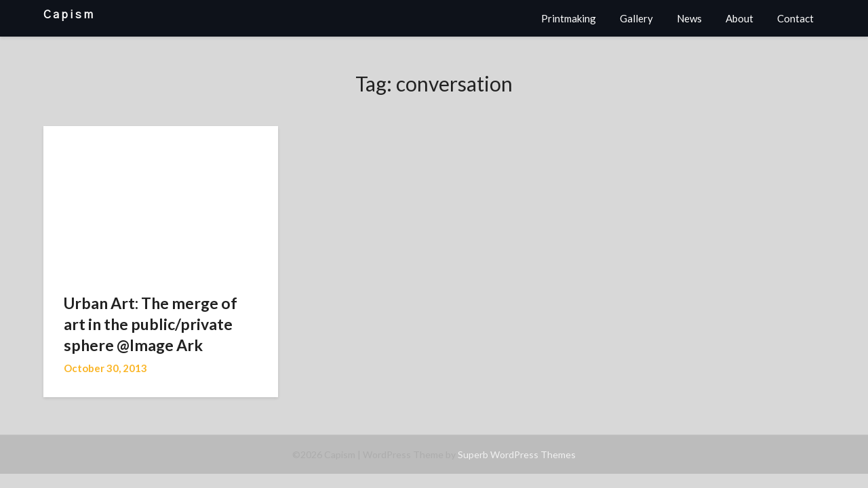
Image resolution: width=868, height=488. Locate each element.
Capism (69, 15)
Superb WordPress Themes (517, 454)
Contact (795, 18)
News (689, 18)
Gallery (636, 18)
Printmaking (569, 18)
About (739, 18)
